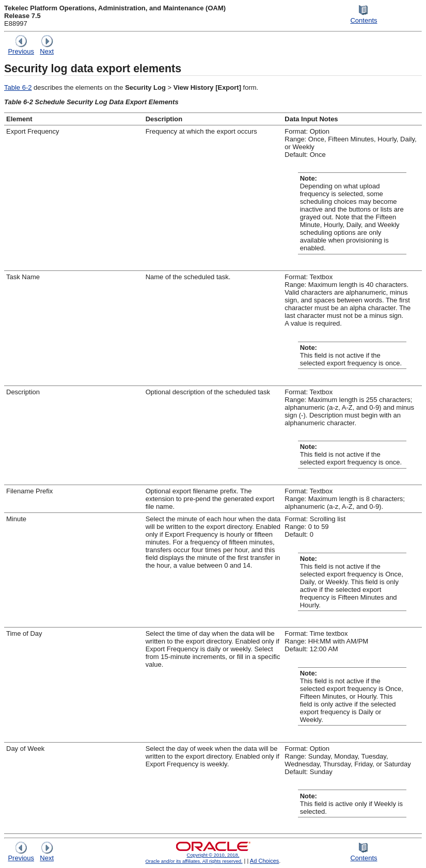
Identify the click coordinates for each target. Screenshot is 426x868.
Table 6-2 (18, 87)
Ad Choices (265, 861)
